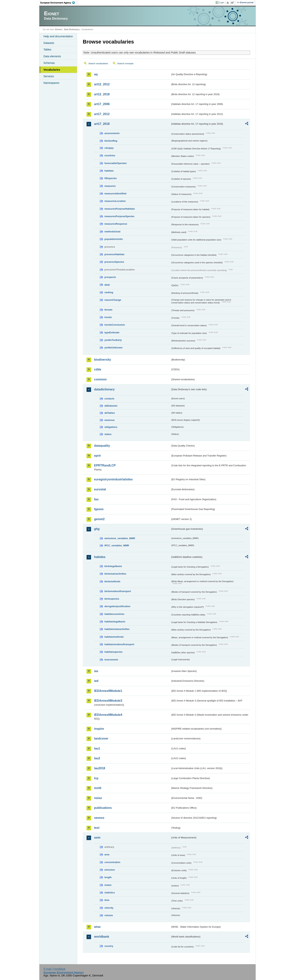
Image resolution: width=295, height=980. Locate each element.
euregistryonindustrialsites (113, 479)
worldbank (102, 937)
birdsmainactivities (115, 574)
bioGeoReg (111, 141)
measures (110, 186)
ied (96, 681)
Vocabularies (52, 70)
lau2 (97, 758)
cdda (98, 369)
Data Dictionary (71, 29)
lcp (96, 778)
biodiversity (103, 360)
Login (222, 2)
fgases (99, 509)
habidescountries (114, 614)
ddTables (110, 413)
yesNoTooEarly (113, 340)
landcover (101, 738)
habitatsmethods (114, 637)
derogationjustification (117, 606)
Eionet (58, 29)
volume (109, 915)
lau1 (97, 748)
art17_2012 (102, 114)
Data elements (52, 56)
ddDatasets (111, 406)
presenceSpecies (114, 262)
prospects (110, 277)
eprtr (97, 456)
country (109, 946)
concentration (112, 862)
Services (49, 76)
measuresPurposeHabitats (120, 209)
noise (98, 798)
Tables (47, 50)
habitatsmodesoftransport (119, 644)
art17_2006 (102, 104)
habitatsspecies (113, 652)
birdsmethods (112, 581)
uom (97, 838)
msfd (98, 788)
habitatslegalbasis (115, 622)
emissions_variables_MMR (120, 538)
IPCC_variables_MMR (117, 545)
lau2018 (100, 768)
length (108, 877)
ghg (97, 529)
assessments (112, 133)
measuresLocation (115, 201)
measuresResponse (116, 224)
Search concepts (125, 63)
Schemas (49, 63)
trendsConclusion (115, 325)
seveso (99, 818)
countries (110, 155)
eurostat (100, 489)
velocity (109, 908)
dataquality (102, 446)
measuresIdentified (115, 193)
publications (103, 808)
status (108, 434)
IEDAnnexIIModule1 (108, 691)
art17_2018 (102, 124)
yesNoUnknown (113, 348)
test (97, 828)
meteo (108, 885)
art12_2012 (102, 84)
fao (96, 499)
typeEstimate (112, 332)
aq (96, 74)
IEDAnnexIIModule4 (108, 715)
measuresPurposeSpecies (119, 216)
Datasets (49, 43)
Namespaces (51, 83)
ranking (109, 292)
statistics (110, 893)
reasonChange (113, 300)
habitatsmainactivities (117, 629)
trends (108, 317)
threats (108, 310)
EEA (59, 3)
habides (100, 557)
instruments (111, 660)
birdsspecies (112, 599)
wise (97, 927)
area (107, 854)
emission (110, 870)
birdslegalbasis (113, 566)
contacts (109, 399)
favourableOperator (116, 163)
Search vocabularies (98, 63)
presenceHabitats (114, 254)
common (100, 379)
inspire (99, 729)
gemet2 (99, 519)
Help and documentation (58, 36)
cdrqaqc (109, 148)
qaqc (107, 285)
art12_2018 (102, 94)
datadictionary (104, 389)
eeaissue (109, 420)
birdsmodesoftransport (118, 591)
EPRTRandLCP (105, 465)
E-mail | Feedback (54, 969)
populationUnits (114, 239)
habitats (109, 171)
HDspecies (111, 178)
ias (96, 671)
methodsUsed (112, 232)
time (107, 900)
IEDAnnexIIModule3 (108, 701)
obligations (111, 427)
